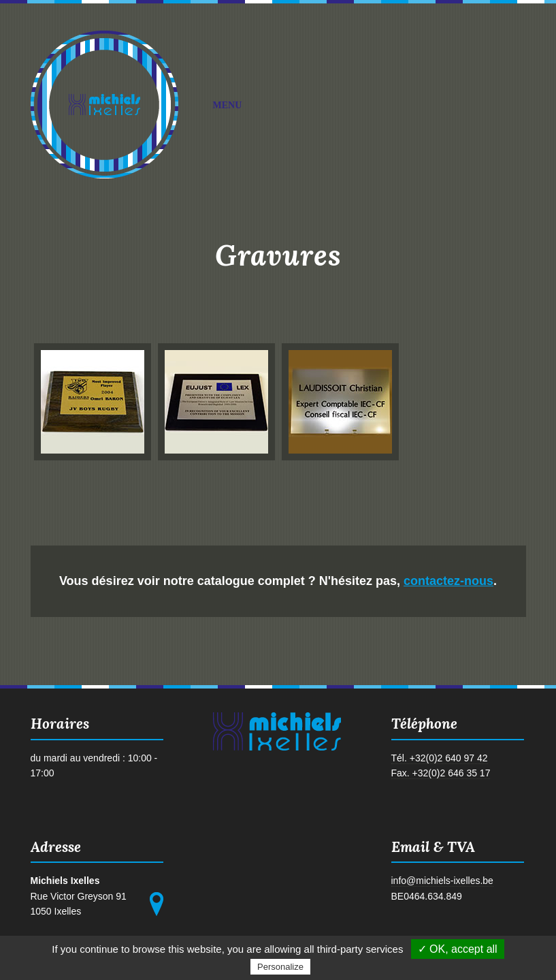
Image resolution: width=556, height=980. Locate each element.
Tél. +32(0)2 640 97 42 (440, 758)
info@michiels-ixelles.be (442, 881)
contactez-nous (448, 581)
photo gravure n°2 (213, 401)
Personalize (280, 967)
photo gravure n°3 (337, 401)
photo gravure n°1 (89, 401)
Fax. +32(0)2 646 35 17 (441, 773)
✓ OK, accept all (458, 949)
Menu (363, 106)
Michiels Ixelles (104, 105)
